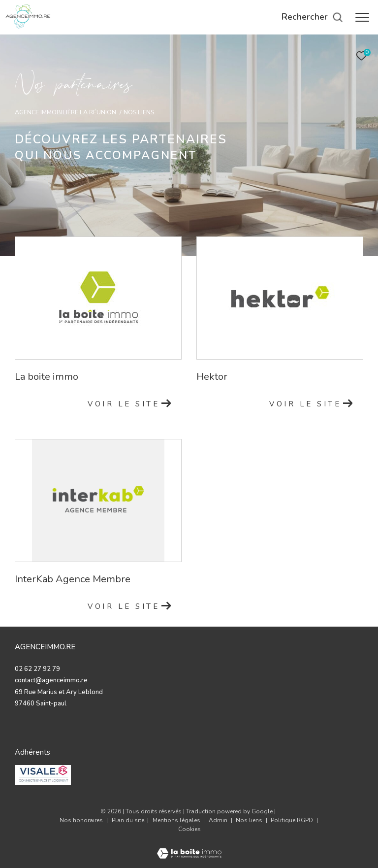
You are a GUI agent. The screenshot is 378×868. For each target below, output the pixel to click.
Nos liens (250, 820)
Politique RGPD (292, 820)
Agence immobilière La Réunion (65, 112)
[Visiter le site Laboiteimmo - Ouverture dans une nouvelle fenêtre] (189, 847)
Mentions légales (177, 820)
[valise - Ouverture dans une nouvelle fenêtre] (43, 775)
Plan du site (129, 820)
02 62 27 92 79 (37, 669)
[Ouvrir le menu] (362, 17)
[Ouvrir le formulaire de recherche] (312, 17)
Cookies (189, 830)
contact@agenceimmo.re (51, 680)
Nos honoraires (81, 820)
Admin (219, 820)
